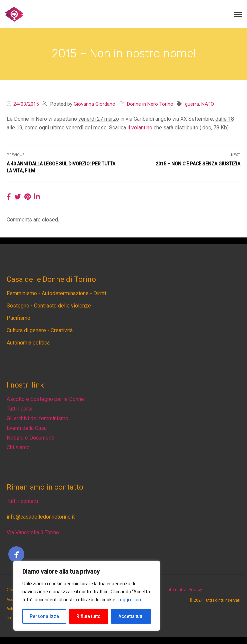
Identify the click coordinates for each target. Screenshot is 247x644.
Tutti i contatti (22, 501)
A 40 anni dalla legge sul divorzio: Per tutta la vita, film (61, 167)
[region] (87, 596)
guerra (192, 104)
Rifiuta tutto (88, 616)
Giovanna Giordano (94, 104)
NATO (208, 104)
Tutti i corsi (19, 409)
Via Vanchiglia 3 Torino (33, 532)
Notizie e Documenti (30, 438)
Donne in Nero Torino (150, 104)
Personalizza (44, 616)
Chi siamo (18, 447)
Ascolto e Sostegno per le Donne (45, 399)
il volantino (140, 128)
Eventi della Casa (27, 428)
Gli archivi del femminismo (37, 418)
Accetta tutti (131, 616)
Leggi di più (129, 600)
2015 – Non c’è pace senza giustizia (198, 164)
